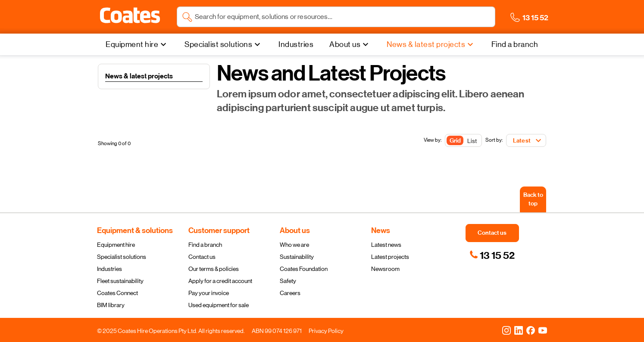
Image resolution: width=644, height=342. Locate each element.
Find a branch (205, 245)
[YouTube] (543, 330)
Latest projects (390, 257)
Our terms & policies (214, 269)
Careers (290, 293)
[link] (492, 255)
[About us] (350, 44)
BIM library (111, 305)
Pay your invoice (209, 293)
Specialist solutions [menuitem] (218, 44)
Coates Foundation (304, 269)
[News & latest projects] (431, 44)
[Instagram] (506, 330)
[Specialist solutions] (224, 44)
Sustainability (297, 257)
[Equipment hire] (137, 44)
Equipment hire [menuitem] (132, 44)
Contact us (202, 257)
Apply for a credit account (220, 281)
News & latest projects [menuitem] (426, 44)
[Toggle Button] (463, 141)
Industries (109, 269)
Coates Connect (117, 293)
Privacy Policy (326, 331)
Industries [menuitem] (296, 44)
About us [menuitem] (345, 44)
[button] (130, 16)
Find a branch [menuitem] (515, 44)
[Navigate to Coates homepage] (130, 17)
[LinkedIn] (519, 330)
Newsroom (385, 269)
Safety (288, 281)
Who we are (294, 245)
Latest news (386, 245)
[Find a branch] (515, 44)
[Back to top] (533, 199)
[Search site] (342, 17)
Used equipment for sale (219, 305)
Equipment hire (116, 245)
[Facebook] (531, 330)
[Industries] (296, 44)
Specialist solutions (122, 257)
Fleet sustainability (120, 281)
